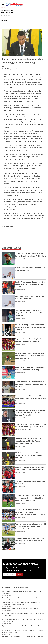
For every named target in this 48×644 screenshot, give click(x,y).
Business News (6, 15)
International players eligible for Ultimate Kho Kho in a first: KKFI (21, 609)
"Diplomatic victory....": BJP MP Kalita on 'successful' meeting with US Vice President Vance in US (30, 413)
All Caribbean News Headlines (15, 588)
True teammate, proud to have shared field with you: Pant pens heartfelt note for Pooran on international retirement (31, 526)
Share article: (8, 226)
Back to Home (6, 26)
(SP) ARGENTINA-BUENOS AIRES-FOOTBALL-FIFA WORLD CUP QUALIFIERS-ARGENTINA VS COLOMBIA (30, 512)
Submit (20, 574)
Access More (5, 250)
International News (8, 13)
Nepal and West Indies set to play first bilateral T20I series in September (23, 626)
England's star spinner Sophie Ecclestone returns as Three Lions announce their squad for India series (30, 284)
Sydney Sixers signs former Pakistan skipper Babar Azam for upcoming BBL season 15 (29, 313)
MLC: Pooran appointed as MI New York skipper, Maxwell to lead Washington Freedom (30, 455)
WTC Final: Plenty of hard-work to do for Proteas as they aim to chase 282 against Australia (30, 327)
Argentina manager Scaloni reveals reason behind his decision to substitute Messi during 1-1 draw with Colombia (31, 498)
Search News (5, 18)
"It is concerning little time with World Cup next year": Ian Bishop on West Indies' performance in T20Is (31, 427)
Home (3, 8)
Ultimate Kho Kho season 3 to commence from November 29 (20, 598)
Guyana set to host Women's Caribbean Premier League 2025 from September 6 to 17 (30, 398)
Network (4, 21)
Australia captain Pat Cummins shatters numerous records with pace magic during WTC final (31, 384)
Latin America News (8, 10)
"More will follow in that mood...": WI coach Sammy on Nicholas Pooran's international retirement (28, 441)
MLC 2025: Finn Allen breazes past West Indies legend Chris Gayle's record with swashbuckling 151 (30, 356)
